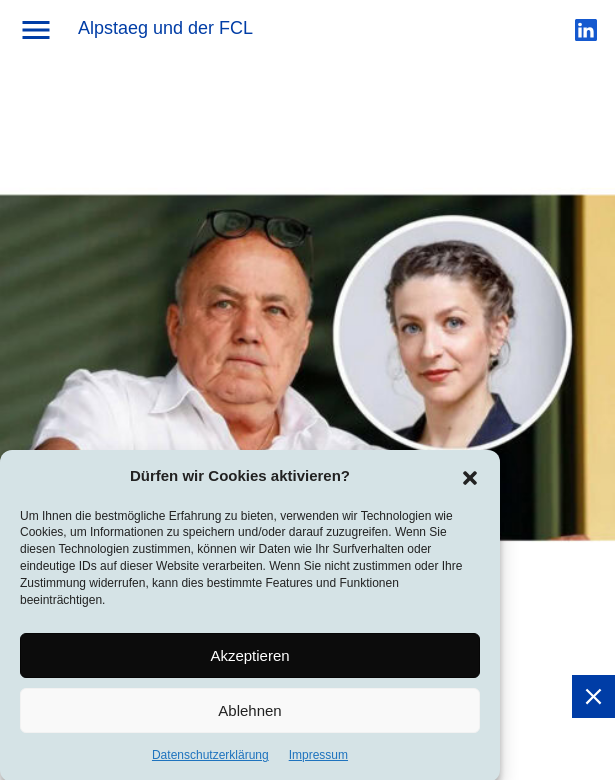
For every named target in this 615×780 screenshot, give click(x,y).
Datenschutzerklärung (210, 760)
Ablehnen (249, 714)
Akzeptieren (249, 659)
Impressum (318, 760)
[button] (470, 481)
